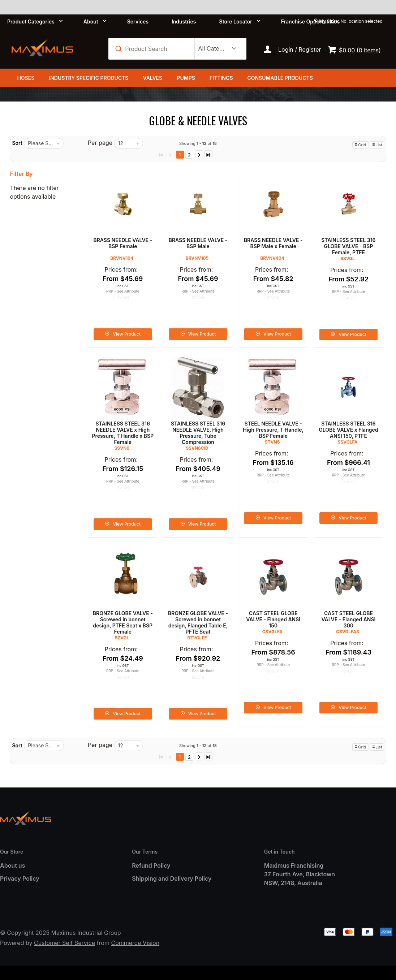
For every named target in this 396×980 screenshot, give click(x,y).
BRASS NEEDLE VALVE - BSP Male (198, 243)
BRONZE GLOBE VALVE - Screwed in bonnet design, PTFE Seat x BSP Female (123, 622)
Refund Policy (151, 865)
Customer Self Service (64, 943)
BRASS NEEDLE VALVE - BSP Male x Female (273, 243)
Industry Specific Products (89, 78)
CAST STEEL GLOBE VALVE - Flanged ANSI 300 (348, 619)
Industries (184, 21)
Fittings (221, 78)
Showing (198, 143)
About (91, 21)
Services (138, 21)
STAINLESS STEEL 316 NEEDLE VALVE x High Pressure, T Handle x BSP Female (123, 433)
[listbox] (216, 49)
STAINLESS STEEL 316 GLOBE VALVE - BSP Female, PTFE (348, 246)
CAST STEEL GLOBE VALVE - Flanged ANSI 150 (273, 619)
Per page (100, 143)
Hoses (26, 78)
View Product (127, 334)
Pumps (186, 78)
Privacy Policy (20, 878)
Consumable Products (280, 78)
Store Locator (236, 21)
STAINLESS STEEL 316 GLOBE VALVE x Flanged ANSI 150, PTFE (348, 430)
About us (12, 865)
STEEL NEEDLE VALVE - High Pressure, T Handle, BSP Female (273, 430)
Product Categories (31, 21)
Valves (152, 78)
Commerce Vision (135, 943)
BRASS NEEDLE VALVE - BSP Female (123, 243)
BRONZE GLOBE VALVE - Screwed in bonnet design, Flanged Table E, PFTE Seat (198, 622)
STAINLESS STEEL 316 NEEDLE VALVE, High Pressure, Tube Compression (198, 433)
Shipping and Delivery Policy (172, 878)
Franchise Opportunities (311, 21)
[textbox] (155, 49)
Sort (17, 143)
